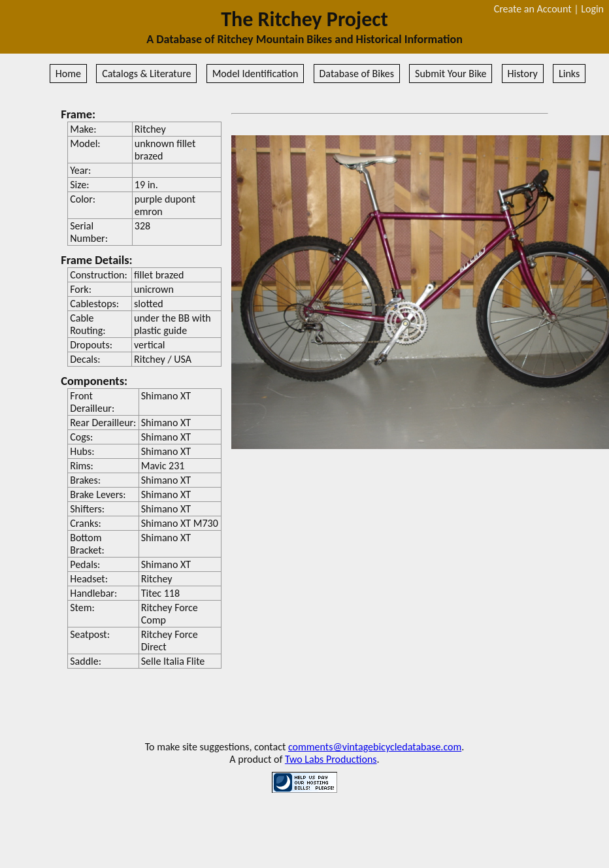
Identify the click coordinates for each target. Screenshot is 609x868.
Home (68, 74)
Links (569, 74)
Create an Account (533, 9)
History (523, 74)
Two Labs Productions (331, 759)
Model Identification (255, 74)
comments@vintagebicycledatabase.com (375, 747)
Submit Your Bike (451, 74)
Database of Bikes (357, 74)
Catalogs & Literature (146, 74)
